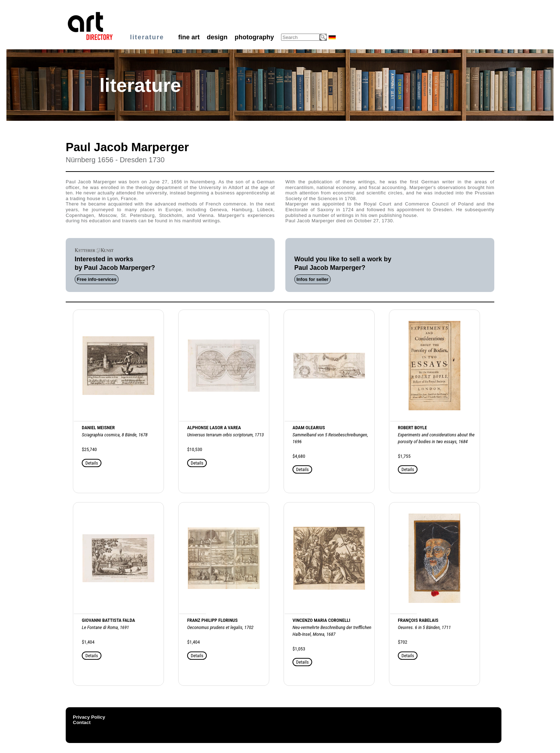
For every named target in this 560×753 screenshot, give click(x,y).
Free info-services (97, 279)
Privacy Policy (89, 717)
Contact (82, 722)
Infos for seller (312, 279)
